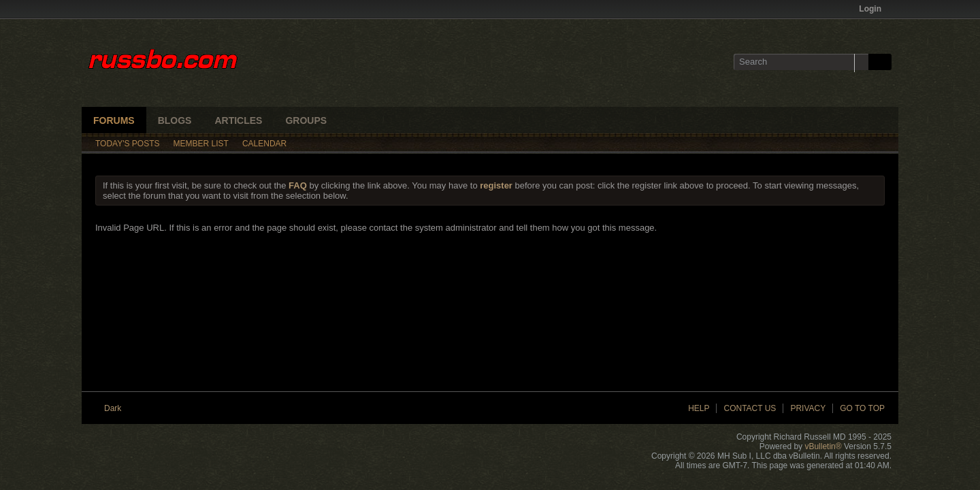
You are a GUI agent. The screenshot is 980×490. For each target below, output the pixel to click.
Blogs (175, 120)
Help (699, 408)
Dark (117, 408)
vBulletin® (823, 446)
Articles (238, 120)
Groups (306, 120)
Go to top (862, 408)
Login (875, 9)
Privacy (808, 408)
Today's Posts (128, 144)
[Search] (801, 62)
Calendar (264, 144)
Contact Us (750, 408)
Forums (114, 120)
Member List (201, 144)
